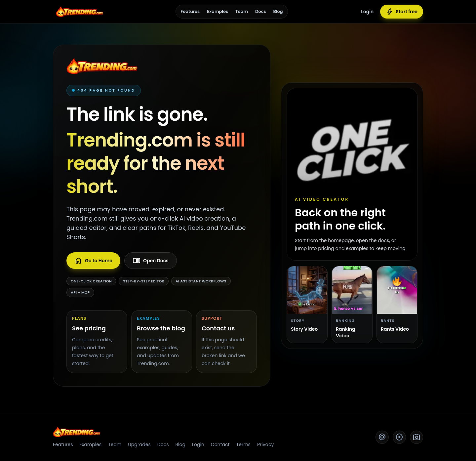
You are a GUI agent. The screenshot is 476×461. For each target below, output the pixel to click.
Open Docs (151, 261)
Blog (278, 11)
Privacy (265, 444)
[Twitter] (382, 437)
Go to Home (93, 261)
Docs (261, 11)
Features (190, 11)
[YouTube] (399, 437)
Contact (220, 444)
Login (367, 12)
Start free (402, 12)
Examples (218, 11)
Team (242, 11)
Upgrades (139, 444)
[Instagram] (416, 437)
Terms (243, 444)
